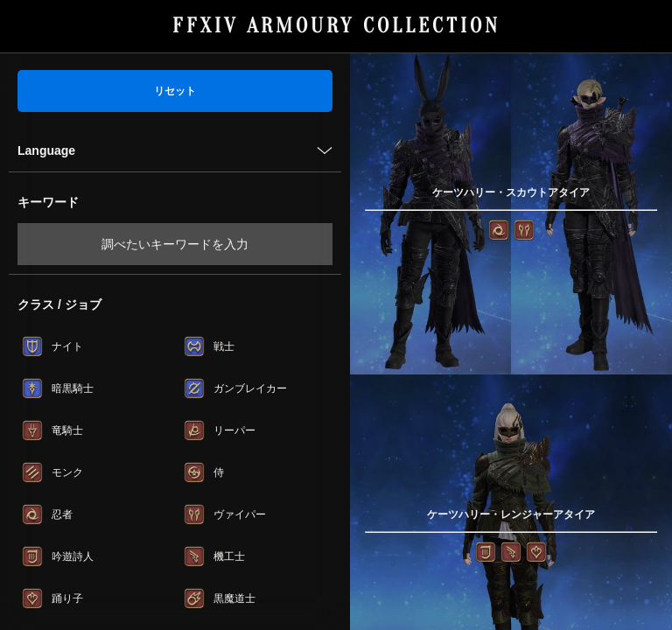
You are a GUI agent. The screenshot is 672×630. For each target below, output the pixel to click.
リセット (175, 91)
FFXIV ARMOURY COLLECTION (336, 26)
